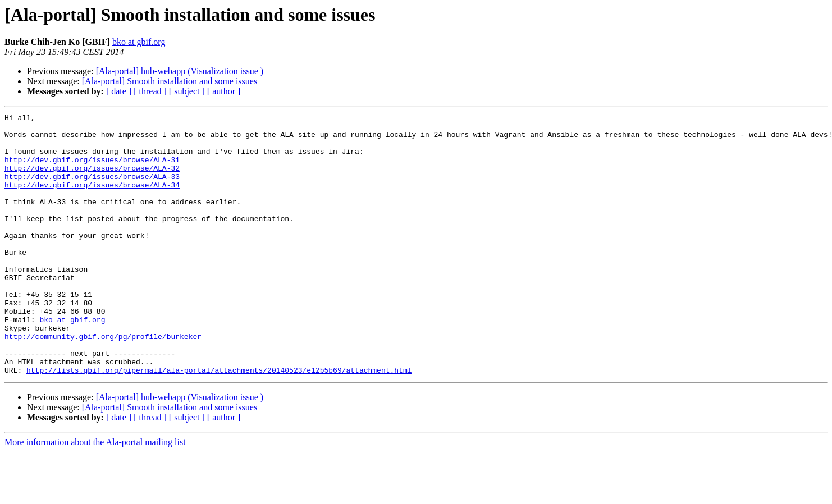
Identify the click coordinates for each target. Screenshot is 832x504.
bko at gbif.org (139, 42)
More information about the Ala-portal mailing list (95, 494)
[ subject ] (187, 91)
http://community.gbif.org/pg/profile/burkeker (103, 382)
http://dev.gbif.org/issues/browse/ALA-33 (92, 190)
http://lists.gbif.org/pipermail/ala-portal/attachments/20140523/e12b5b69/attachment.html (219, 422)
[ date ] (119, 91)
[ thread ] (150, 91)
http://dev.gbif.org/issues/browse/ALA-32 (92, 180)
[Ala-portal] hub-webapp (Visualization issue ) (180, 71)
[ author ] (224, 91)
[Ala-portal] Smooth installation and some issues (170, 81)
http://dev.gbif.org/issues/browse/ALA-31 (92, 169)
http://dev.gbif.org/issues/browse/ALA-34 (92, 200)
